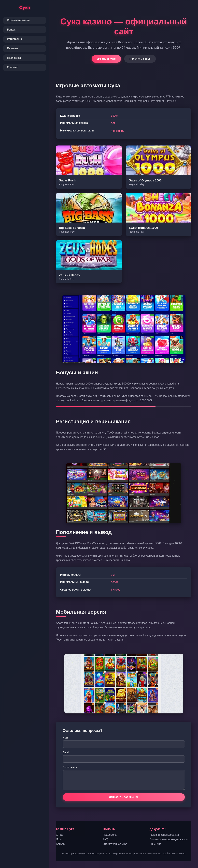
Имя (65, 738)
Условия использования (164, 835)
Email (66, 752)
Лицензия (155, 844)
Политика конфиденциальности (169, 839)
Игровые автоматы (19, 20)
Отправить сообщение (124, 797)
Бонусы (12, 30)
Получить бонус (140, 59)
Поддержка (14, 58)
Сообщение (70, 767)
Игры (59, 839)
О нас (60, 835)
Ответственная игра (115, 844)
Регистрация (15, 39)
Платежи (12, 48)
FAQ (105, 839)
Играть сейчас (106, 59)
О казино (13, 67)
